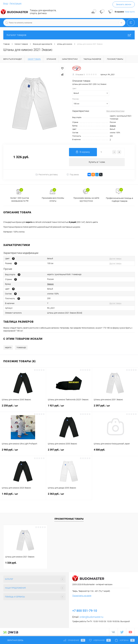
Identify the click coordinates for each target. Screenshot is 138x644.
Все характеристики (115, 111)
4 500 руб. (115, 451)
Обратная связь (13, 640)
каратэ (8, 348)
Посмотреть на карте (82, 596)
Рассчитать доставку (47, 175)
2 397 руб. (115, 407)
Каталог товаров (69, 35)
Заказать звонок (124, 4)
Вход (6, 3)
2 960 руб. (23, 452)
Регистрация (16, 3)
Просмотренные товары (69, 519)
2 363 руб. (69, 496)
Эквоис (113, 126)
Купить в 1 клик (97, 162)
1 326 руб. (11, 563)
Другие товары (115, 259)
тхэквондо (21, 348)
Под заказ (73, 175)
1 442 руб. (23, 496)
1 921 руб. (69, 407)
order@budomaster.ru (91, 617)
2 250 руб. (23, 407)
